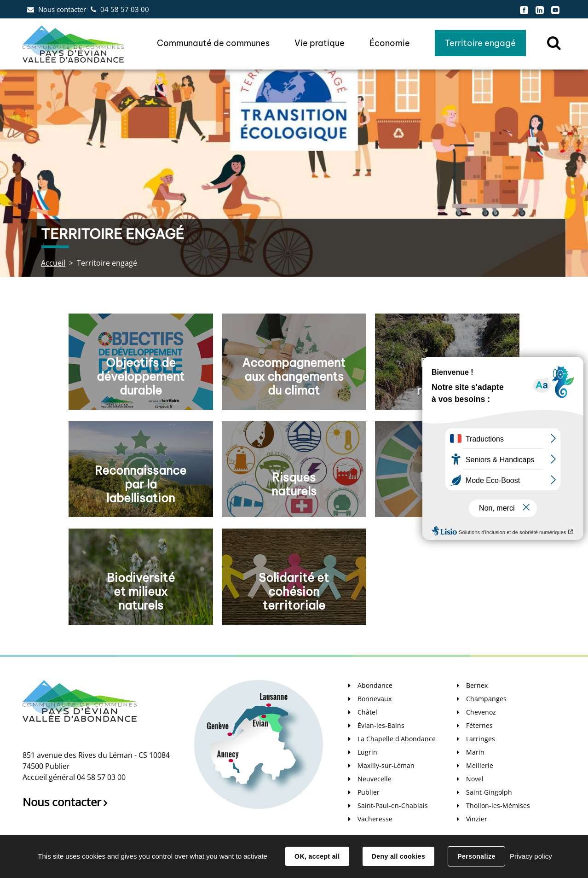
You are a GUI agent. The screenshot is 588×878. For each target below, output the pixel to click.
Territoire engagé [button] (480, 43)
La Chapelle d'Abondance (397, 739)
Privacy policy (531, 856)
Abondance (375, 685)
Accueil (53, 263)
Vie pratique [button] (320, 43)
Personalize (476, 856)
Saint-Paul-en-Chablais (393, 805)
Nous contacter (62, 9)
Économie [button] (390, 43)
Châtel (367, 712)
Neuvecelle (375, 779)
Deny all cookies (398, 856)
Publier (369, 792)
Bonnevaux (375, 699)
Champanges (486, 699)
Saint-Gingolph (489, 792)
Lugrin (367, 752)
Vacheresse (375, 819)
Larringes (481, 739)
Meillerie (480, 765)
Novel (475, 779)
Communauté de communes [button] (213, 43)
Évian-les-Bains (381, 725)
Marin (475, 752)
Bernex (477, 685)
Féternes (479, 725)
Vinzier (477, 819)
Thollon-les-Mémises (498, 805)
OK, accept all (317, 856)
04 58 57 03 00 (125, 9)
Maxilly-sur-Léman (386, 765)
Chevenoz (481, 712)
